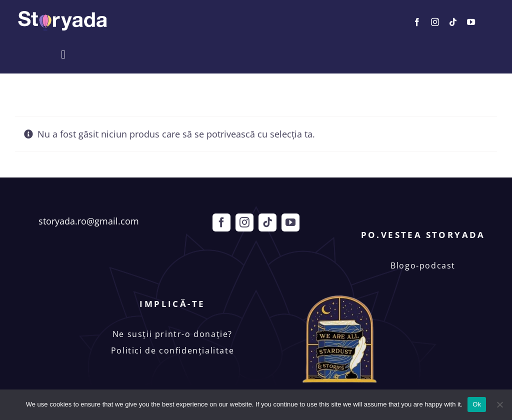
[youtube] (471, 22)
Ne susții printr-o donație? (172, 334)
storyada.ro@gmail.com (89, 221)
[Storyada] (63, 12)
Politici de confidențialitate (172, 350)
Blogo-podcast (423, 265)
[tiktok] (453, 22)
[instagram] (435, 22)
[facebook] (417, 22)
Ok (477, 404)
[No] (499, 404)
